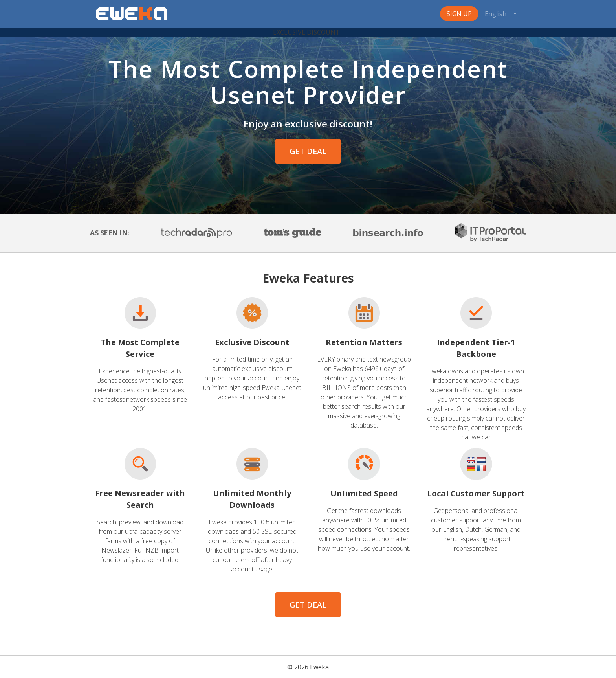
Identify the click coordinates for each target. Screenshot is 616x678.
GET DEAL (308, 151)
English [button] (498, 14)
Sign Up (459, 14)
